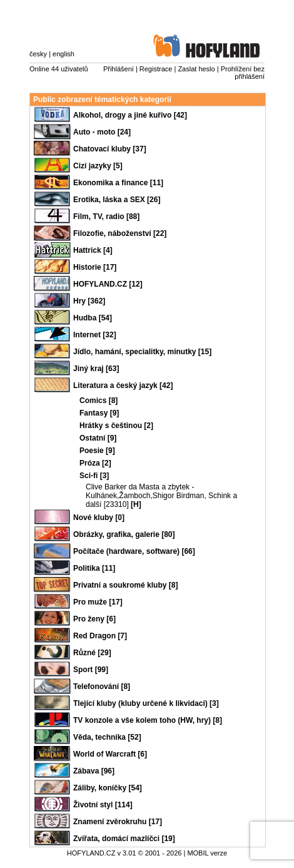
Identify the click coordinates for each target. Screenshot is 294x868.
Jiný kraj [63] (96, 369)
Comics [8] (99, 401)
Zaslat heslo (196, 69)
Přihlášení (119, 69)
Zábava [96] (94, 771)
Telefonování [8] (102, 687)
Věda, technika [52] (107, 737)
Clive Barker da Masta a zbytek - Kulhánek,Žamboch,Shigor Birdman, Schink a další (161, 496)
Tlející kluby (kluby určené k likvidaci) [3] (146, 703)
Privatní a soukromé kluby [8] (125, 585)
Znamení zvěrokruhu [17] (118, 822)
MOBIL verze (207, 853)
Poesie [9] (97, 451)
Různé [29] (92, 653)
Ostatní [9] (98, 438)
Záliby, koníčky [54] (108, 788)
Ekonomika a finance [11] (118, 183)
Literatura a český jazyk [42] (123, 385)
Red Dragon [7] (100, 636)
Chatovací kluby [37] (110, 149)
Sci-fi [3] (94, 476)
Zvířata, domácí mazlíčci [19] (124, 839)
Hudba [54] (93, 318)
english (63, 54)
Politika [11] (94, 568)
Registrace (156, 69)
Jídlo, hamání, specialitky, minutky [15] (142, 352)
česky (38, 54)
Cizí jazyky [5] (98, 166)
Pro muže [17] (98, 602)
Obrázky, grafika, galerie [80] (124, 534)
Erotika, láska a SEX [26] (117, 200)
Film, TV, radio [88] (106, 217)
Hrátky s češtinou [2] (116, 426)
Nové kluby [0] (99, 518)
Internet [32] (95, 335)
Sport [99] (91, 670)
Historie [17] (95, 267)
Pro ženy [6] (94, 619)
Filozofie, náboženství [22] (120, 233)
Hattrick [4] (93, 250)
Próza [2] (95, 463)
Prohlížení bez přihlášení (243, 73)
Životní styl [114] (103, 805)
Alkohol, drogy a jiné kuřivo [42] (130, 115)
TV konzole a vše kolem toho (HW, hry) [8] (148, 720)
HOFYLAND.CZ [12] (108, 284)
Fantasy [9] (99, 413)
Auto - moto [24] (102, 132)
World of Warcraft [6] (110, 754)
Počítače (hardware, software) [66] (134, 551)
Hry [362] (89, 301)
